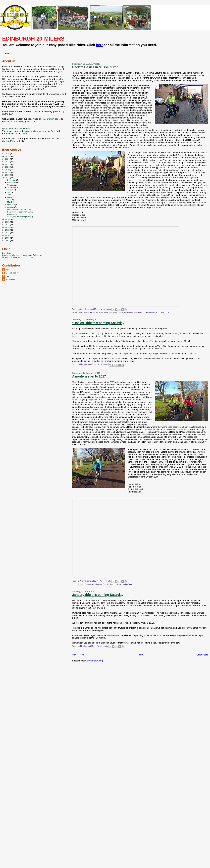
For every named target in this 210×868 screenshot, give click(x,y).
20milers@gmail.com (24, 121)
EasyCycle (29, 89)
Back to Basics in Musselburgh (95, 67)
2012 (8, 230)
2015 (8, 222)
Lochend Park (116, 584)
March (10, 202)
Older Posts (202, 655)
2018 (8, 175)
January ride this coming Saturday (98, 595)
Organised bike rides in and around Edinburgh (22, 255)
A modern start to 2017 (89, 376)
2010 (8, 235)
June (10, 195)
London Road (127, 584)
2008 (8, 241)
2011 (8, 233)
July (9, 192)
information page (51, 119)
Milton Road (129, 312)
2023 (8, 162)
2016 (8, 219)
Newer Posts (78, 655)
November (12, 182)
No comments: (106, 309)
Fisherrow (94, 312)
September (12, 187)
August (10, 190)
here (100, 45)
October (11, 185)
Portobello (160, 312)
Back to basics (84, 312)
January (11, 207)
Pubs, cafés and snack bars (16, 129)
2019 (8, 172)
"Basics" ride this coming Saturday (98, 323)
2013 (8, 227)
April (9, 200)
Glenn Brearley (12, 273)
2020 (8, 170)
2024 (8, 159)
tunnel (167, 312)
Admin (8, 269)
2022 (8, 164)
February (11, 205)
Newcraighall (150, 312)
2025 (8, 156)
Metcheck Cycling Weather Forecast (18, 257)
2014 (8, 225)
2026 (8, 154)
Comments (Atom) (94, 661)
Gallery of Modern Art (86, 584)
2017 (8, 178)
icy (108, 584)
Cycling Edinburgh (11, 141)
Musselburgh (139, 312)
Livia (7, 276)
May (9, 197)
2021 (8, 167)
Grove (101, 312)
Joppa (121, 312)
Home (7, 53)
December (12, 180)
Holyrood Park (101, 584)
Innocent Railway (111, 312)
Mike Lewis (10, 279)
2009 (8, 238)
